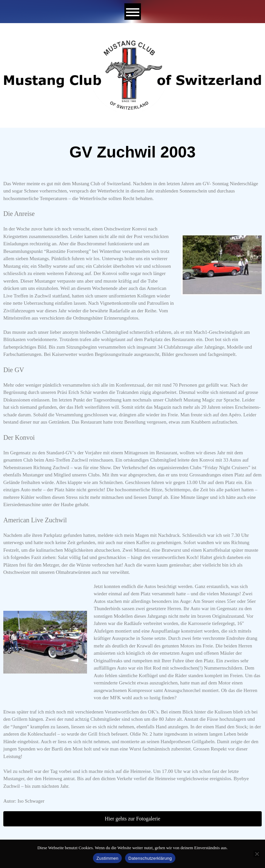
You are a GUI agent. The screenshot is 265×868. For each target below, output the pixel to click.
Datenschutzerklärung (150, 858)
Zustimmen (107, 858)
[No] (257, 854)
